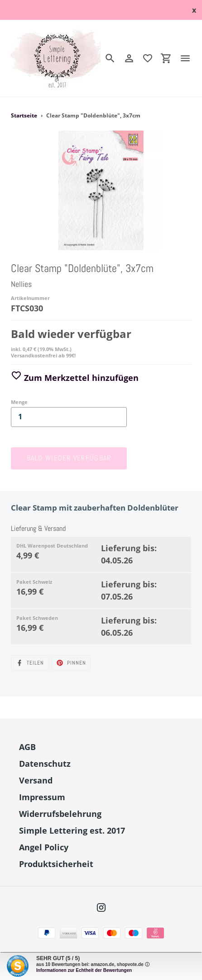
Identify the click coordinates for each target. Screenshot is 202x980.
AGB (27, 747)
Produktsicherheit (56, 864)
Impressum (42, 797)
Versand (36, 780)
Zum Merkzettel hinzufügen (75, 378)
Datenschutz (45, 764)
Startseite (24, 115)
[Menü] (189, 58)
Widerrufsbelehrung (60, 814)
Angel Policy (44, 847)
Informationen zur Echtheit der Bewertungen (84, 970)
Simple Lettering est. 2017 (72, 830)
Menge (19, 402)
